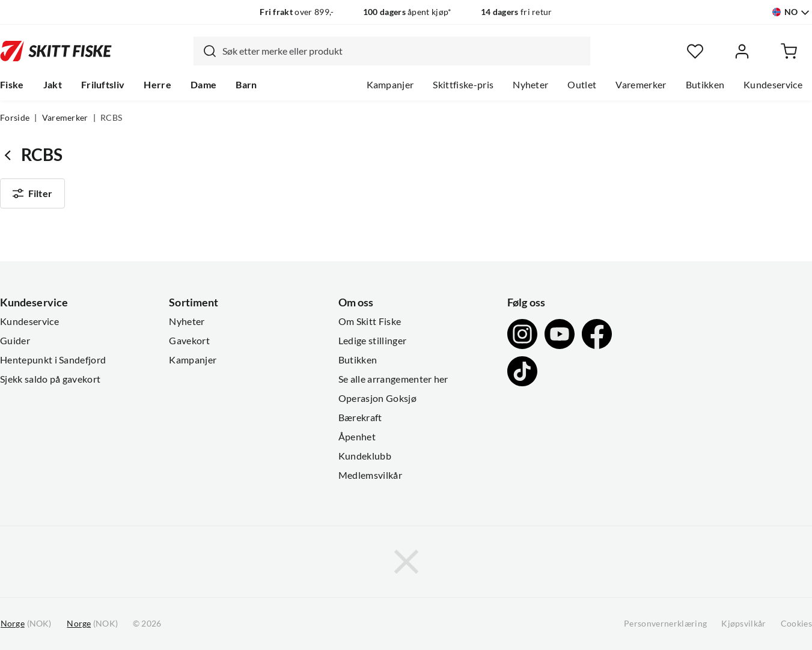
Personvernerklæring (665, 624)
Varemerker (641, 85)
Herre (157, 85)
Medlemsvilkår (370, 475)
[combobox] (392, 51)
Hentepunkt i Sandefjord (53, 360)
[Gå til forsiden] (56, 51)
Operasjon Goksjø (377, 398)
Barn (246, 85)
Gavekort (189, 341)
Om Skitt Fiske (370, 321)
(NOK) (26, 624)
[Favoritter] (695, 51)
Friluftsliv (103, 85)
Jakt (53, 85)
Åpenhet (357, 437)
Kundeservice (773, 85)
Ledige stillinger (372, 341)
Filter (32, 193)
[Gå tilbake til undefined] (11, 155)
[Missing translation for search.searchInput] (205, 51)
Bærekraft (360, 418)
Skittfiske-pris (463, 85)
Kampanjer (390, 85)
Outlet (582, 85)
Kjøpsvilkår (744, 624)
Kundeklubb (365, 456)
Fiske (12, 85)
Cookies (796, 624)
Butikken (705, 85)
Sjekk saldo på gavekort (50, 379)
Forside (15, 118)
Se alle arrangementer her (393, 379)
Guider (15, 341)
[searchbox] (403, 51)
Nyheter (530, 85)
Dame (203, 85)
